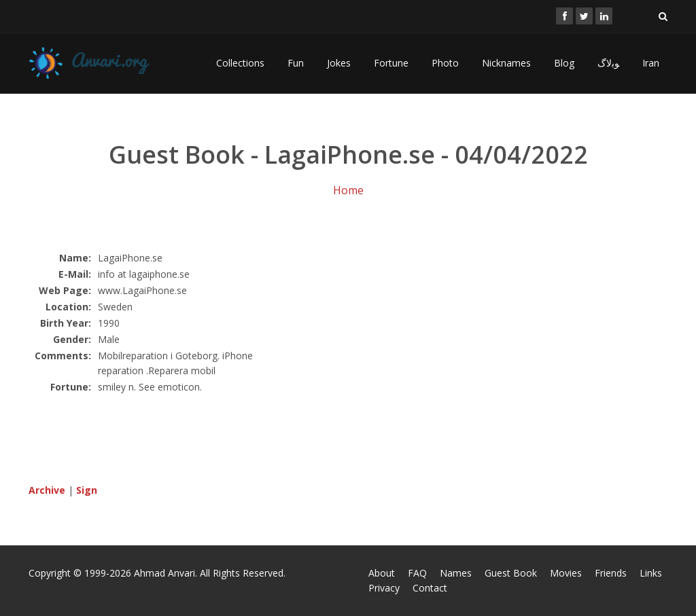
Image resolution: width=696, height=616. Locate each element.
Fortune (391, 63)
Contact (430, 588)
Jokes (339, 63)
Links (651, 573)
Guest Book (511, 573)
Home (348, 190)
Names (456, 573)
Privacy (384, 588)
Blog (564, 63)
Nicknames (506, 63)
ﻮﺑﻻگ (608, 63)
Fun (296, 63)
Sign (87, 490)
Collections (240, 63)
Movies (566, 573)
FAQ (417, 573)
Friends (611, 573)
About (382, 573)
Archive (47, 490)
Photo (445, 63)
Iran (651, 63)
